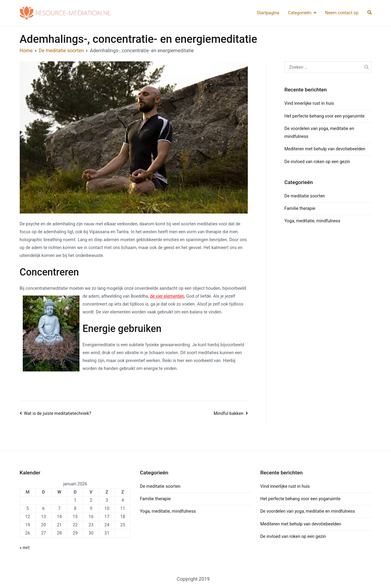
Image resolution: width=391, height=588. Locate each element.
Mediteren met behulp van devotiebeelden (325, 149)
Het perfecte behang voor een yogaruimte (325, 116)
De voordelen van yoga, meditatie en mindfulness (308, 511)
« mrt (25, 548)
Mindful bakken (228, 414)
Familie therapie (300, 209)
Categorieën (300, 13)
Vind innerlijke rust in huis (309, 103)
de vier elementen (167, 296)
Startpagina (268, 13)
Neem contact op (342, 13)
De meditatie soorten (305, 196)
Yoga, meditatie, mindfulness (312, 221)
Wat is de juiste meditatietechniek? (58, 414)
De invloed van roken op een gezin (317, 162)
